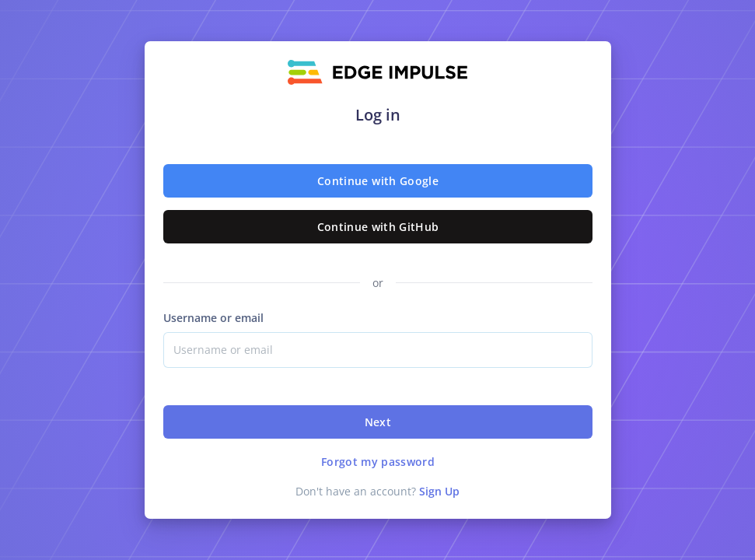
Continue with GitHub (377, 227)
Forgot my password (377, 462)
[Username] (378, 350)
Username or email (213, 318)
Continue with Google (378, 181)
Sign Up (439, 491)
